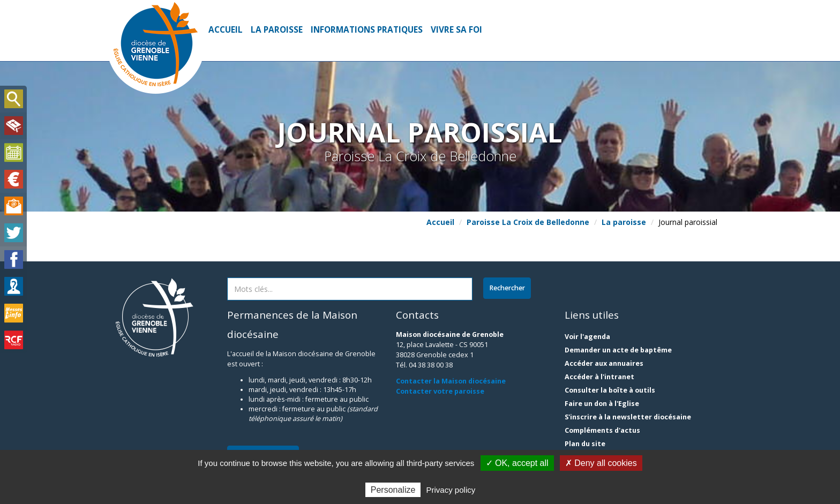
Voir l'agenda (587, 337)
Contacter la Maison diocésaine (451, 381)
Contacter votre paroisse (440, 391)
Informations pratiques (367, 30)
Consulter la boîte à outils (610, 390)
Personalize (393, 490)
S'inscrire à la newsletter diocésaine (628, 417)
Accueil (226, 30)
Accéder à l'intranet (599, 377)
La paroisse (277, 30)
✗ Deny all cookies (601, 463)
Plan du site (585, 444)
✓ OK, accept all (517, 463)
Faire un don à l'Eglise (602, 404)
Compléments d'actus (602, 430)
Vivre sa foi (456, 30)
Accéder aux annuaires (604, 363)
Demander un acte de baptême (618, 350)
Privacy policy (451, 490)
